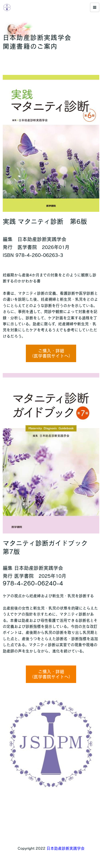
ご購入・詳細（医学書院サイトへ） (51, 353)
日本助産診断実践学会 (66, 848)
